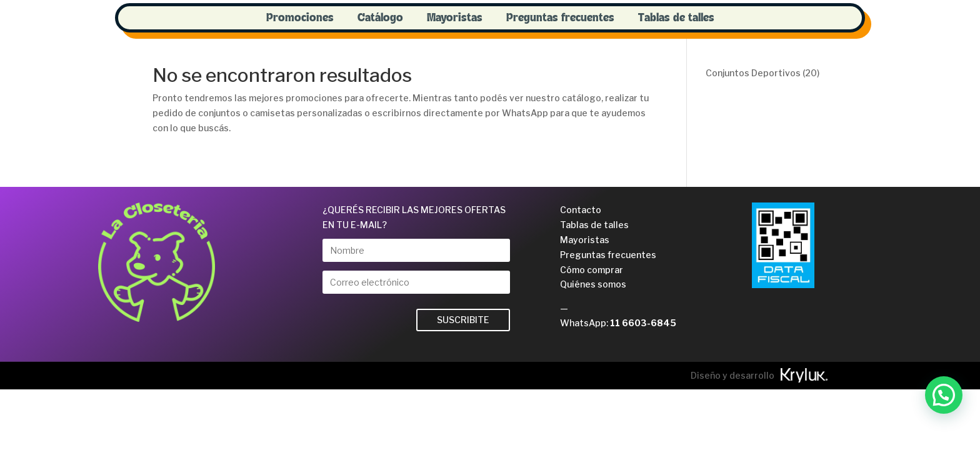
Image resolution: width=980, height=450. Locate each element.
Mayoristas (455, 18)
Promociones (300, 18)
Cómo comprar (592, 270)
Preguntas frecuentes (560, 18)
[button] (944, 395)
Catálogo (380, 18)
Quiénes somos (593, 284)
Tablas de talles (676, 18)
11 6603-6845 (643, 323)
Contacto (581, 210)
